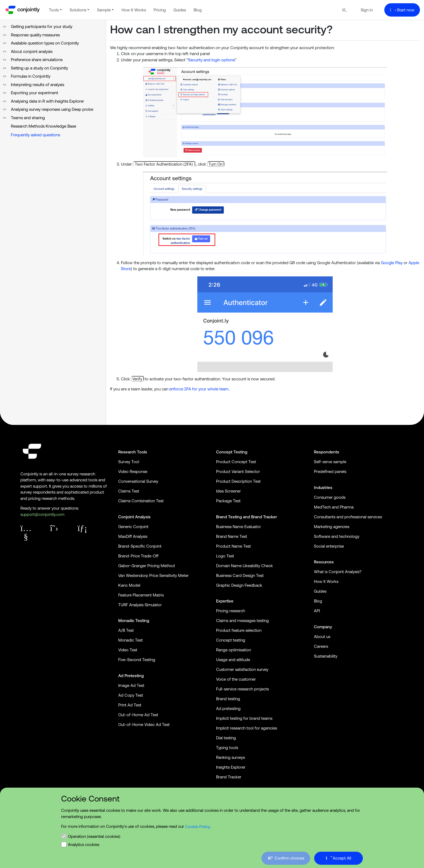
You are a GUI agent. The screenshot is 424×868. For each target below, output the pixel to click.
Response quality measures (35, 35)
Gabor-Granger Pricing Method (146, 566)
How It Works (134, 10)
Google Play (392, 263)
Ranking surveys (230, 757)
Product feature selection (239, 630)
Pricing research (230, 611)
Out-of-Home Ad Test (138, 715)
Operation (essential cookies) (94, 836)
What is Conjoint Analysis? (338, 572)
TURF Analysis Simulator (140, 605)
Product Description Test (238, 481)
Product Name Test (233, 546)
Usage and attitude (233, 660)
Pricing (160, 10)
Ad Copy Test (131, 695)
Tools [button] (54, 10)
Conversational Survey (138, 481)
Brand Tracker (264, 517)
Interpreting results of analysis (38, 85)
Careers (321, 646)
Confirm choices (285, 858)
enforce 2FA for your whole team (199, 389)
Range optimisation (233, 650)
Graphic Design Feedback (239, 585)
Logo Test (225, 556)
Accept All (339, 858)
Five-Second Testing (137, 660)
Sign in (367, 10)
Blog (198, 10)
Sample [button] (104, 10)
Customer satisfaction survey (242, 669)
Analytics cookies (84, 844)
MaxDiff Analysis (133, 536)
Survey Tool (129, 462)
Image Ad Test (131, 685)
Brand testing (228, 699)
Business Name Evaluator (238, 527)
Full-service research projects (242, 689)
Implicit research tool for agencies (247, 728)
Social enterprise (329, 546)
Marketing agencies (332, 527)
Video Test (128, 650)
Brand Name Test (232, 536)
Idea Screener (228, 491)
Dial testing (226, 738)
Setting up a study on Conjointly (39, 68)
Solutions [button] (78, 10)
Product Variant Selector (238, 471)
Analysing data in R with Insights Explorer (47, 101)
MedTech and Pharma (334, 507)
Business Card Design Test (240, 575)
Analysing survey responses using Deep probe (52, 109)
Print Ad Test (130, 705)
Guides (180, 10)
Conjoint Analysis (134, 517)
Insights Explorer (231, 767)
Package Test (228, 501)
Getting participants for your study (42, 26)
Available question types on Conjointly (45, 43)
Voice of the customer (236, 679)
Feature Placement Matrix (141, 595)
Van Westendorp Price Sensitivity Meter (153, 575)
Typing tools (227, 748)
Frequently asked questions (35, 135)
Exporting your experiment (35, 93)
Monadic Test (130, 640)
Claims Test (129, 491)
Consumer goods (330, 497)
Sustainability (326, 656)
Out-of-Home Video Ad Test (144, 725)
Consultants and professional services (348, 517)
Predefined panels (330, 471)
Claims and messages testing (242, 621)
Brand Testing (229, 517)
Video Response (133, 471)
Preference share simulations (37, 60)
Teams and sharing (28, 118)
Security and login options (211, 60)
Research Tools (133, 452)
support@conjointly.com (42, 514)
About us (322, 637)
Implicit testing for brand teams (244, 718)
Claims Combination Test (141, 501)
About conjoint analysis (32, 51)
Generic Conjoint (133, 527)
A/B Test (126, 630)
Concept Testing (232, 452)
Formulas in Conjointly (31, 76)
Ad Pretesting (131, 676)
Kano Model (129, 585)
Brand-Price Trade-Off (138, 556)
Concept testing (231, 640)
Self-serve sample (330, 462)
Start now (402, 10)
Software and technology (337, 536)
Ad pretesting (228, 708)
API (317, 611)
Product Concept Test (236, 462)
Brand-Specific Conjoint (140, 546)
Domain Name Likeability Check (244, 566)
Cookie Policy (197, 826)
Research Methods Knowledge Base (43, 126)
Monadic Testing (134, 621)
